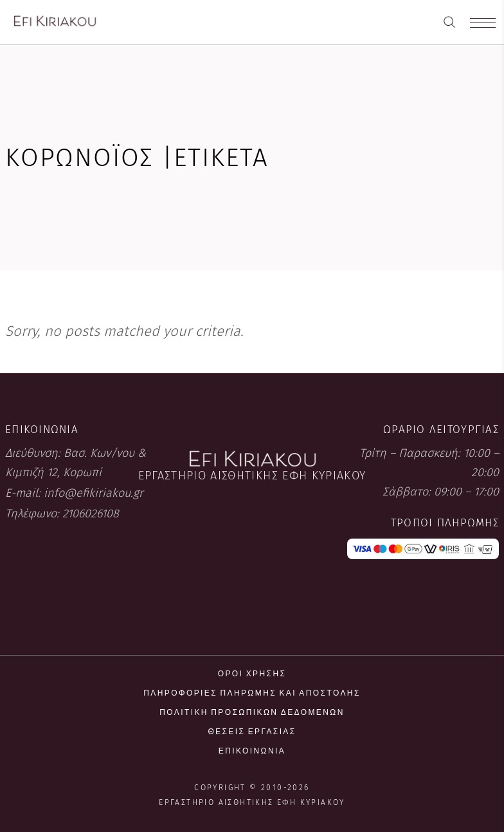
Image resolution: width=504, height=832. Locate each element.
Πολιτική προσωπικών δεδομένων (252, 712)
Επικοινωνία (252, 751)
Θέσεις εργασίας (252, 731)
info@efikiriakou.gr (94, 493)
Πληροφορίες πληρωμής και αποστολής (252, 693)
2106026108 (91, 513)
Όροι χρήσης (252, 673)
